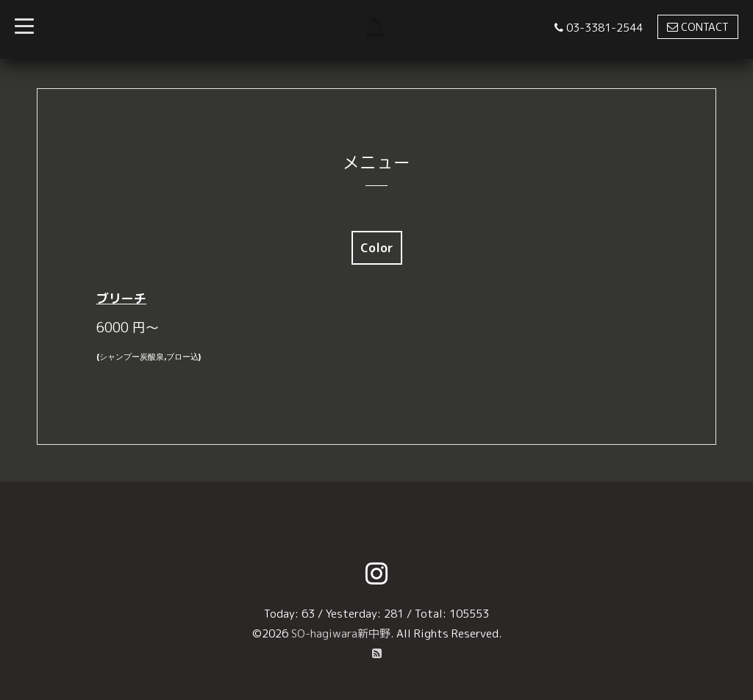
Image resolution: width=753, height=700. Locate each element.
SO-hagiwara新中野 (341, 633)
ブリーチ (121, 298)
